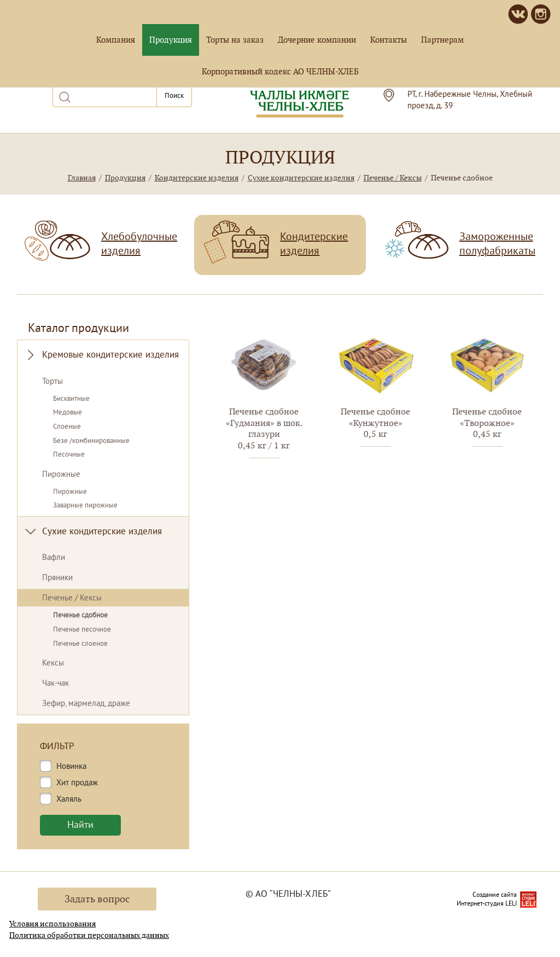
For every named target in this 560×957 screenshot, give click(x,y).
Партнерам (442, 40)
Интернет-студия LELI (487, 904)
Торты (52, 382)
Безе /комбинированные (91, 441)
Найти (80, 825)
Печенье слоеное (80, 644)
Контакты (389, 40)
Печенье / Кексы (393, 178)
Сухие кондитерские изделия (301, 178)
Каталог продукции (78, 329)
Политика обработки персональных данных (89, 935)
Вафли (54, 558)
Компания (116, 40)
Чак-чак (56, 684)
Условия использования (52, 924)
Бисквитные (71, 399)
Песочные (69, 455)
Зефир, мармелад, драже (86, 704)
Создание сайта (495, 895)
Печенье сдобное (80, 616)
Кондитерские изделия (197, 178)
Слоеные (67, 427)
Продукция (171, 40)
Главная (82, 178)
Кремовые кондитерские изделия (110, 355)
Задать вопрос (97, 899)
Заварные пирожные (85, 506)
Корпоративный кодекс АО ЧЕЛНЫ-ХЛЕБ (280, 71)
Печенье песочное (82, 630)
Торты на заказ (235, 40)
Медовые (68, 413)
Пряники (57, 578)
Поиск (174, 96)
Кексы (53, 664)
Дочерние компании (317, 40)
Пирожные (61, 475)
